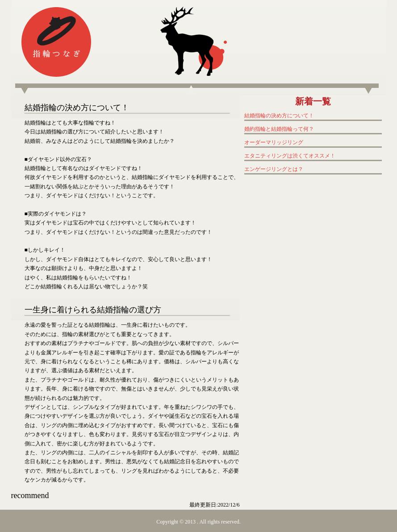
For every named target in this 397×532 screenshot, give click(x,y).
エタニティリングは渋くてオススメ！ (290, 156)
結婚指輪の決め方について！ (279, 116)
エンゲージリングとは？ (274, 169)
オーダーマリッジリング (274, 142)
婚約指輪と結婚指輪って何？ (279, 129)
